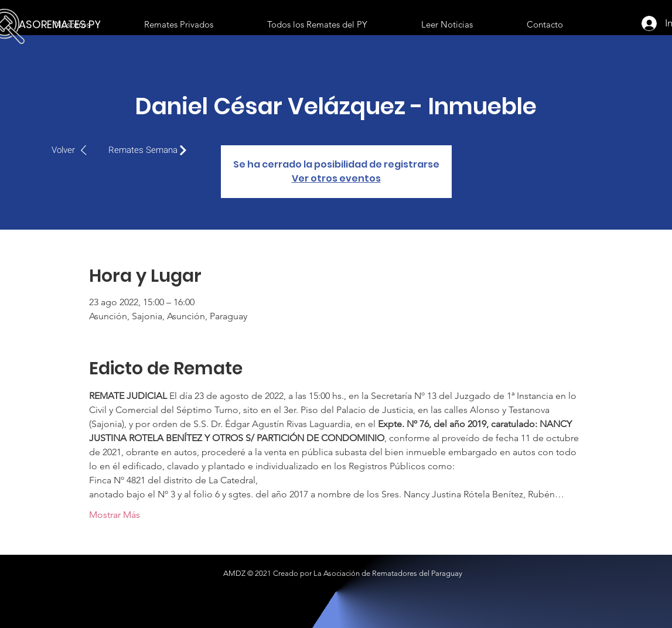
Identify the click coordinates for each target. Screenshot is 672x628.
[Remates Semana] (151, 150)
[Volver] (75, 150)
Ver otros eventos (336, 178)
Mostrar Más (115, 515)
